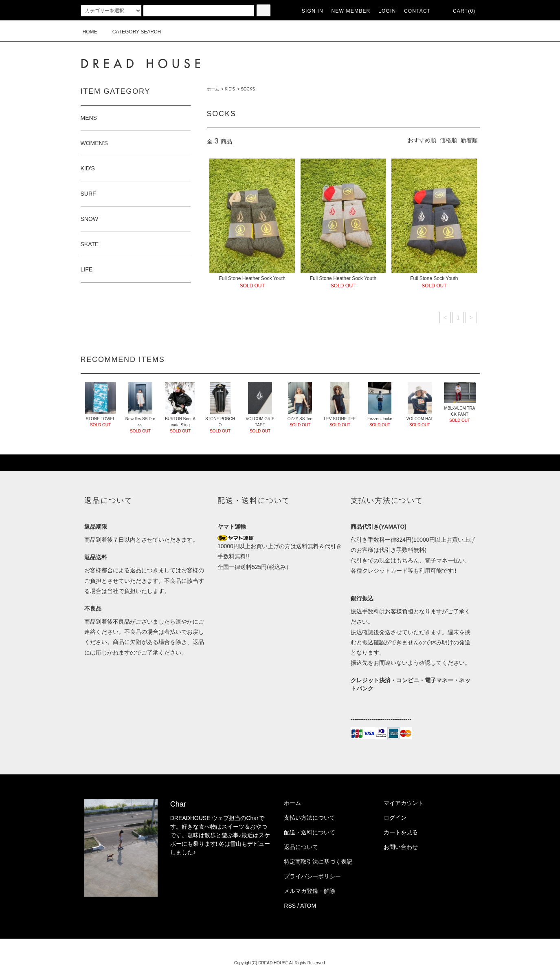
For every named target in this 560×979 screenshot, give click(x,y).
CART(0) (459, 11)
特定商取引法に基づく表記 (318, 862)
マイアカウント (404, 803)
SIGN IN (313, 11)
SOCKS (248, 89)
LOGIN (387, 11)
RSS (290, 906)
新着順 (469, 140)
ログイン (395, 818)
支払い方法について (310, 818)
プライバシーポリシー (312, 876)
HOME (90, 32)
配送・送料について (310, 832)
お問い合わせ (401, 847)
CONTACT (417, 11)
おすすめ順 (422, 140)
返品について (301, 847)
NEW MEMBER (351, 11)
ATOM (308, 906)
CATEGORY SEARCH (132, 32)
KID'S (230, 89)
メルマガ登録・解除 (310, 891)
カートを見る (401, 832)
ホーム (213, 89)
